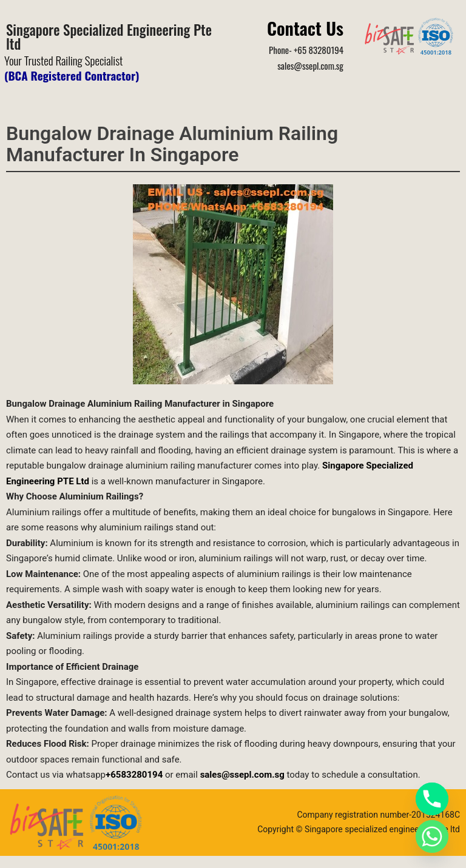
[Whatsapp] (432, 836)
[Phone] (432, 799)
